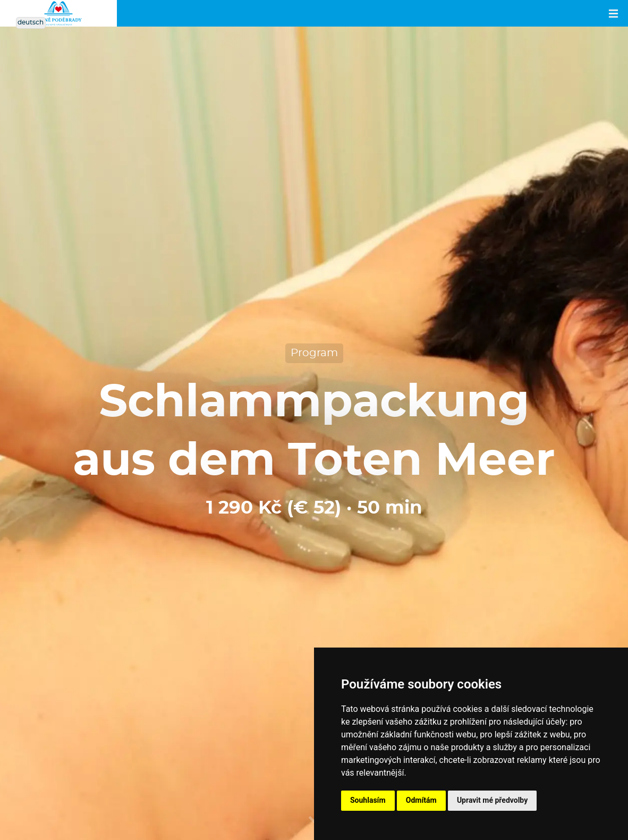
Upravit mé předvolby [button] (492, 800)
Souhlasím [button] (368, 800)
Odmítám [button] (421, 800)
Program (314, 353)
